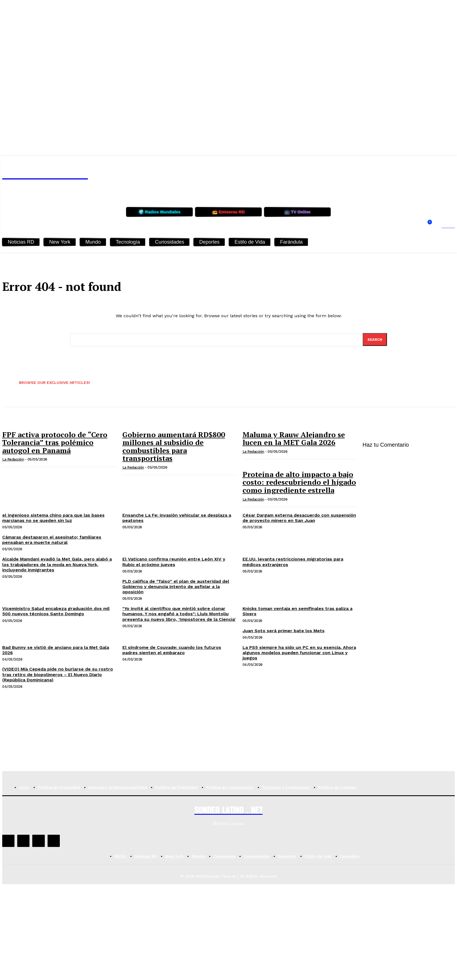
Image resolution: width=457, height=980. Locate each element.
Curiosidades (170, 242)
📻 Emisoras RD (228, 212)
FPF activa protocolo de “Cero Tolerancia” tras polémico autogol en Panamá (55, 442)
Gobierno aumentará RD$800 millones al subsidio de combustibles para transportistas (174, 446)
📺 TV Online (297, 212)
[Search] (375, 339)
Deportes (209, 242)
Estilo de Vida (250, 242)
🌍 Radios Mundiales (160, 212)
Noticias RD (21, 242)
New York (60, 242)
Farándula (291, 242)
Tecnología (128, 242)
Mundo (93, 242)
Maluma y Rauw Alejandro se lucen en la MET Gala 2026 (294, 438)
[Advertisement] (229, 732)
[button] (443, 226)
